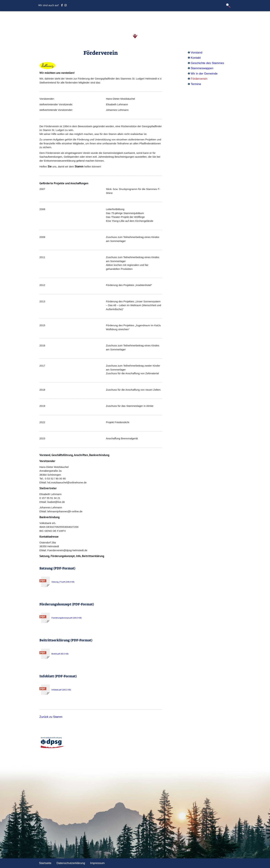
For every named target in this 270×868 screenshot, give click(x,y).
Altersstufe (97, 20)
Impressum (97, 863)
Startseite (79, 20)
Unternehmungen (151, 20)
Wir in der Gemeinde (204, 74)
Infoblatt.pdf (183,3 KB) (55, 690)
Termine (196, 84)
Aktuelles (129, 20)
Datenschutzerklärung (71, 863)
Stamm (113, 20)
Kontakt (196, 58)
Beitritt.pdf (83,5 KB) (54, 654)
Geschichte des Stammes (207, 63)
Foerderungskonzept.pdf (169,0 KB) (61, 618)
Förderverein (199, 79)
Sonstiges (174, 20)
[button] (228, 6)
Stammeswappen (202, 68)
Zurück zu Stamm (51, 717)
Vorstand (197, 53)
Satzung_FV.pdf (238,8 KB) (57, 582)
